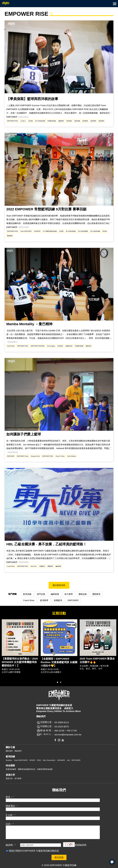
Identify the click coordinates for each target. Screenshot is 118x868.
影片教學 (69, 594)
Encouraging (51, 346)
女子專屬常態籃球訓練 (50, 231)
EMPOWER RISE (13, 121)
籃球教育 (85, 121)
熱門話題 (41, 594)
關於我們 (9, 751)
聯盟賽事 (10, 236)
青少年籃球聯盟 (83, 231)
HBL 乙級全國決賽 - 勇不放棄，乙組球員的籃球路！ (46, 544)
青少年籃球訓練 (40, 121)
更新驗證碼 (81, 845)
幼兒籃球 (60, 346)
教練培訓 (88, 346)
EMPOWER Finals (23, 456)
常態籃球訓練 (52, 121)
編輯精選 (58, 566)
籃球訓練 (77, 121)
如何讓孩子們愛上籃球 (24, 434)
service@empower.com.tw (68, 735)
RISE (39, 760)
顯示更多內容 (59, 585)
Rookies (9, 760)
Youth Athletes (71, 456)
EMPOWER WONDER (38, 346)
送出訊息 (59, 857)
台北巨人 (23, 121)
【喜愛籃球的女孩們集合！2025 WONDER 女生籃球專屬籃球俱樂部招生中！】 (20, 662)
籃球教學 (93, 121)
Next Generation (49, 760)
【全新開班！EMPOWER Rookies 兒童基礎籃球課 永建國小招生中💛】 (59, 662)
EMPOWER (11, 456)
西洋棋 (31, 121)
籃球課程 (101, 121)
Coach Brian (11, 346)
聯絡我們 (18, 751)
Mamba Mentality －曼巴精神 (29, 324)
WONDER (37, 231)
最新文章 (9, 778)
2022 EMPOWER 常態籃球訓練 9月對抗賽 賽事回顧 (46, 209)
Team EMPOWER (26, 231)
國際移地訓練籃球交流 (27, 769)
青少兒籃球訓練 (95, 231)
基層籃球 (42, 566)
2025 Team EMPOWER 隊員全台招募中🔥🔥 (97, 660)
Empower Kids (35, 456)
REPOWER (76, 760)
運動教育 (61, 121)
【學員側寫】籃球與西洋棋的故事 (32, 99)
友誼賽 (61, 231)
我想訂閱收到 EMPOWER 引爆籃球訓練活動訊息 (34, 851)
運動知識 (83, 594)
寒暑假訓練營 (11, 769)
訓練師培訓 (69, 346)
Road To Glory (60, 456)
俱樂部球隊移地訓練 (45, 769)
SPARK (32, 760)
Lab (68, 760)
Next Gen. (34, 566)
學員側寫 (69, 121)
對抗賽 (105, 231)
